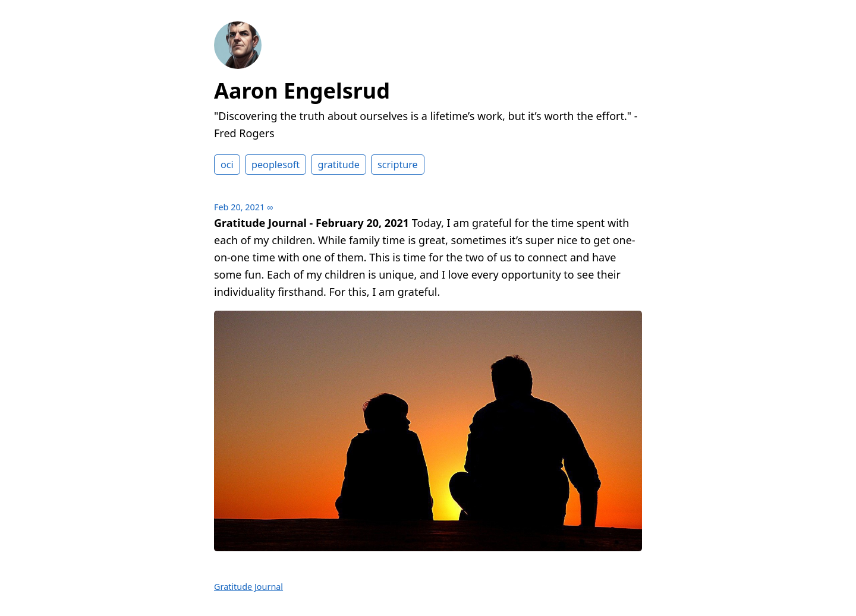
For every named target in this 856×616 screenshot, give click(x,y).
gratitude (338, 165)
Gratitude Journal (248, 587)
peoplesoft (276, 165)
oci (227, 165)
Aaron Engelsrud (302, 91)
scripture (398, 165)
